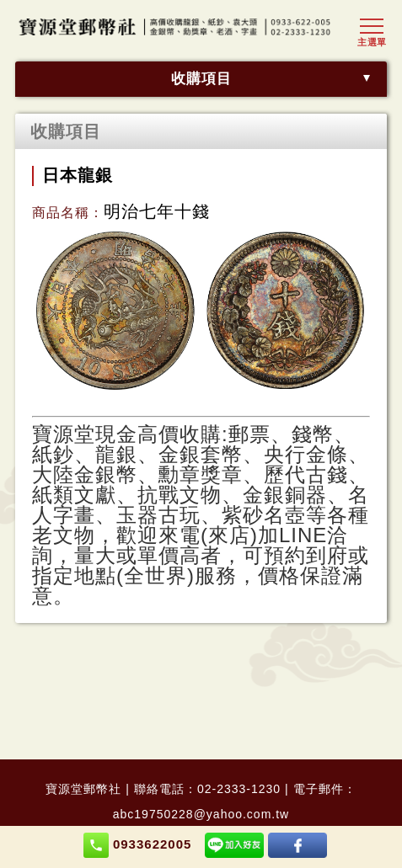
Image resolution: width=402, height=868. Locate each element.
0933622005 (138, 845)
